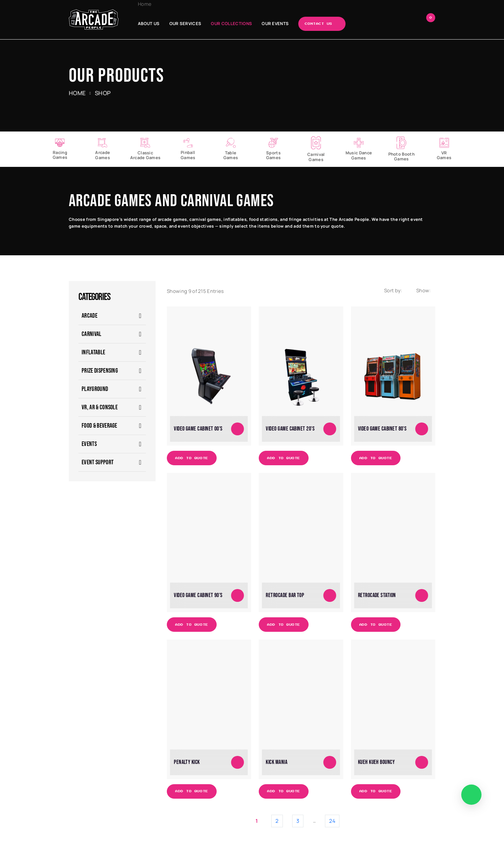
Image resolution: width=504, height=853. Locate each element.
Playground (95, 389)
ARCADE (90, 316)
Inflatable (93, 352)
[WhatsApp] (471, 795)
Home (145, 4)
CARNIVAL (92, 334)
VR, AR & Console (100, 407)
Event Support (98, 462)
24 (332, 821)
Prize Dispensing (100, 371)
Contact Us (319, 24)
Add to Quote (192, 458)
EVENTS (89, 444)
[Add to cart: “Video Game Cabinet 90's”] (238, 595)
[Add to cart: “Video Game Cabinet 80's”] (422, 429)
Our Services (185, 23)
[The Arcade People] (94, 19)
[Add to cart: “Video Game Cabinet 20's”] (330, 429)
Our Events (275, 23)
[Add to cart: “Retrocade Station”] (422, 595)
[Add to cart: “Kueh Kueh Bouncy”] (422, 762)
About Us (149, 23)
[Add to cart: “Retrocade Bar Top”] (330, 595)
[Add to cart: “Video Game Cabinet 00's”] (238, 429)
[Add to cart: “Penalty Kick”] (238, 762)
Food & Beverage (99, 426)
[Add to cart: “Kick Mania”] (330, 762)
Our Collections (231, 23)
